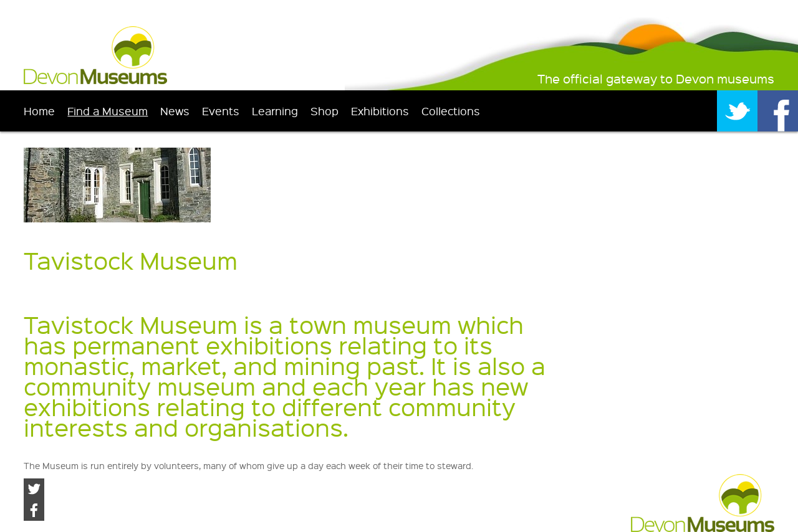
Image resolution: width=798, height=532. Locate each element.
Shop (324, 111)
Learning (275, 111)
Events (221, 111)
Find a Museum (108, 111)
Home (39, 111)
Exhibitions (380, 111)
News (175, 111)
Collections (451, 111)
